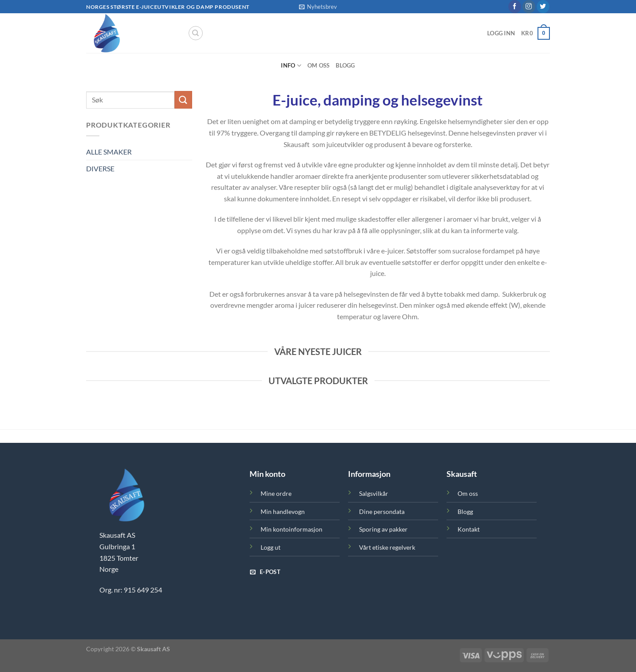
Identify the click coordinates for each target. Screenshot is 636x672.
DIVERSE (100, 168)
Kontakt (469, 529)
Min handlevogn (283, 512)
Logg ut (271, 547)
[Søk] (196, 33)
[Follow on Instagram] (529, 7)
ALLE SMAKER (109, 152)
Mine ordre (276, 493)
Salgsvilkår (374, 493)
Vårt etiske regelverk (387, 547)
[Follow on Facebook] (515, 7)
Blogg (345, 65)
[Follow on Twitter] (543, 7)
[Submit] (183, 100)
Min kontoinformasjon (291, 529)
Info (291, 66)
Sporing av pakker (383, 529)
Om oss (319, 65)
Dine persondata (382, 512)
